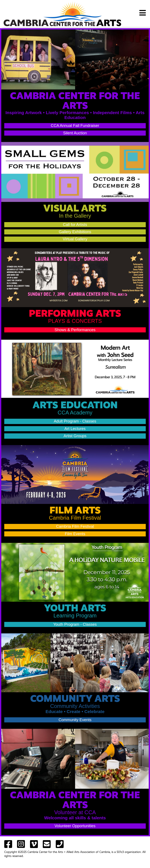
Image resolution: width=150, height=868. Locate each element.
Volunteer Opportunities (75, 826)
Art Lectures (75, 429)
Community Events (75, 720)
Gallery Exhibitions (75, 232)
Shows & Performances (75, 330)
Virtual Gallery (75, 239)
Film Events (75, 534)
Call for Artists (75, 225)
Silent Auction (75, 133)
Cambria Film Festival (75, 526)
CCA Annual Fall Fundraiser (75, 126)
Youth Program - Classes (75, 624)
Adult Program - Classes (75, 421)
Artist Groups (75, 436)
